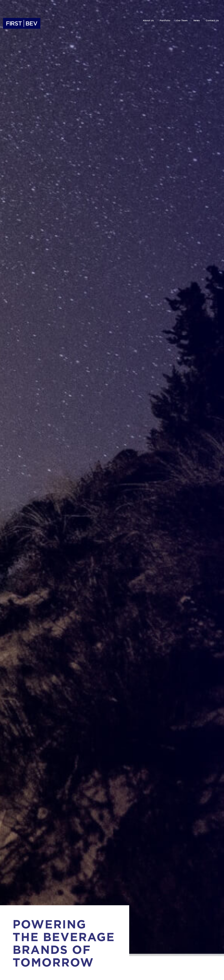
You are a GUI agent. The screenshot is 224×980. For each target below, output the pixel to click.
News (197, 21)
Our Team (182, 21)
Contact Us (212, 21)
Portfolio (165, 21)
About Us (148, 21)
